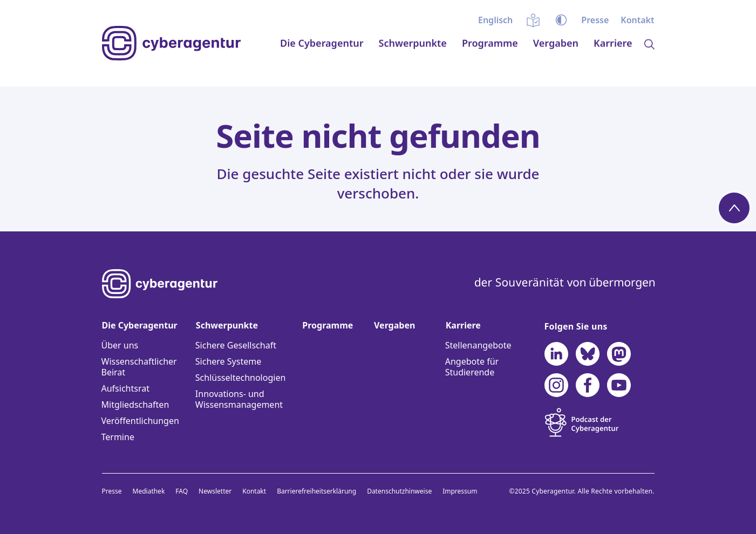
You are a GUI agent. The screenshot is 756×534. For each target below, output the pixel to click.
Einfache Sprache (533, 20)
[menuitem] (495, 20)
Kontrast (561, 20)
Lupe (649, 70)
